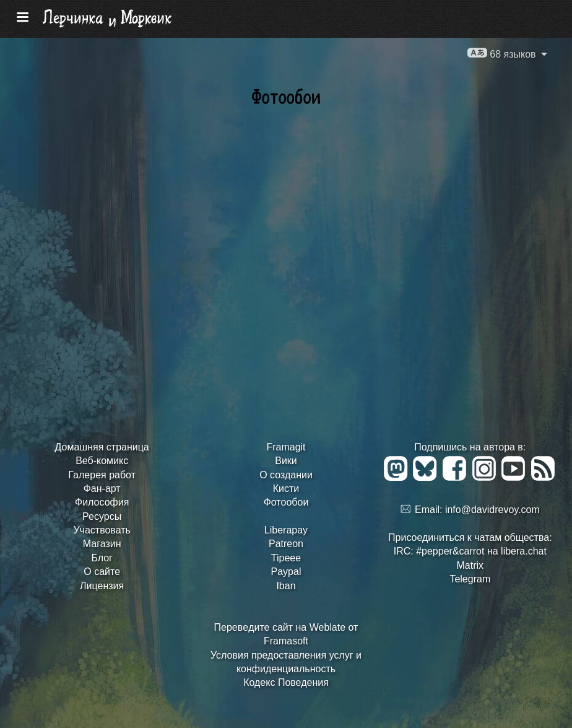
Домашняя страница (102, 447)
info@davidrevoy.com (492, 510)
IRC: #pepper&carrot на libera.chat (470, 551)
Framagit (286, 447)
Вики (286, 461)
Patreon (286, 544)
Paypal (286, 572)
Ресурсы (102, 516)
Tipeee (286, 558)
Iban (286, 586)
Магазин (102, 544)
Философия (102, 502)
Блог (102, 558)
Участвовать (102, 530)
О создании (286, 475)
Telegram (470, 579)
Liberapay (286, 530)
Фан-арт (102, 489)
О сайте (102, 572)
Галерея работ (102, 475)
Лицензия (102, 586)
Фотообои (286, 502)
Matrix (470, 565)
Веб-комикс (102, 461)
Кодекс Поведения (286, 682)
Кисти (286, 489)
